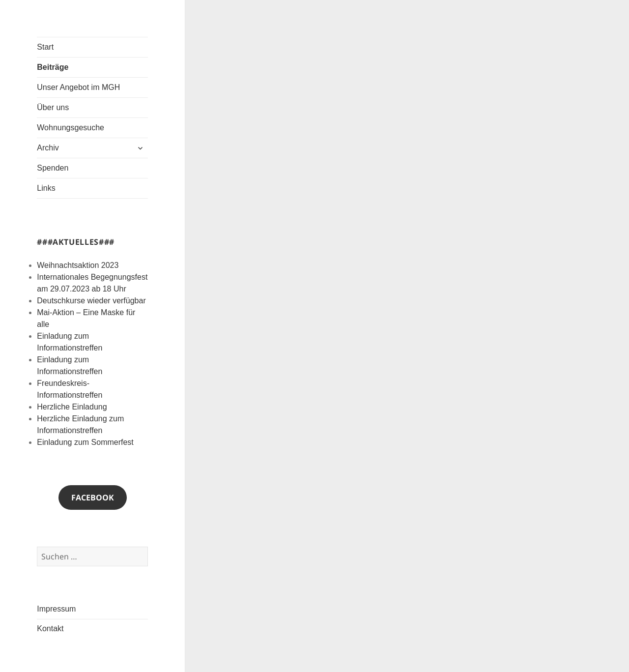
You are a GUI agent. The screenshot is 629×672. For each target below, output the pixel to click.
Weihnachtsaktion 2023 (78, 265)
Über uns (53, 107)
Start (45, 47)
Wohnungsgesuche (71, 128)
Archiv (48, 148)
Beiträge (53, 67)
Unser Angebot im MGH (78, 87)
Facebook (93, 497)
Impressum (56, 609)
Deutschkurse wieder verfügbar (91, 301)
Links (46, 188)
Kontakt (50, 628)
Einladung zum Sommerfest (85, 442)
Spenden (53, 168)
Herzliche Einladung (72, 407)
